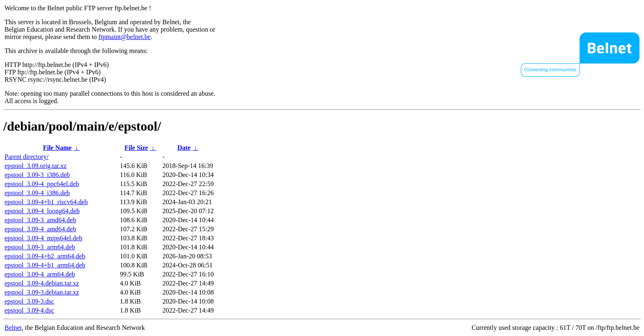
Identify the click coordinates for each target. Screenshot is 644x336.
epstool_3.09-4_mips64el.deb (43, 238)
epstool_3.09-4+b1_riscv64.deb (46, 202)
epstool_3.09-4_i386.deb (37, 193)
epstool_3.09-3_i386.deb (37, 175)
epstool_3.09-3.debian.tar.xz (42, 292)
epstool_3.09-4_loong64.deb (42, 211)
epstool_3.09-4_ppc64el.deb (42, 184)
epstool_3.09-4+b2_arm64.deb (45, 256)
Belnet (13, 328)
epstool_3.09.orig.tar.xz (36, 166)
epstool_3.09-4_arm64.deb (40, 274)
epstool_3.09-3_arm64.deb (40, 247)
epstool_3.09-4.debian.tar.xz (42, 283)
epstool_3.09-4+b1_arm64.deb (45, 265)
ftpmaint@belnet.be (125, 37)
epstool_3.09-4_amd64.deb (40, 229)
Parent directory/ (26, 157)
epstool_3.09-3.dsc (29, 301)
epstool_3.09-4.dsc (29, 310)
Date (184, 148)
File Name (57, 148)
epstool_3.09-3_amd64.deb (40, 220)
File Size (136, 148)
